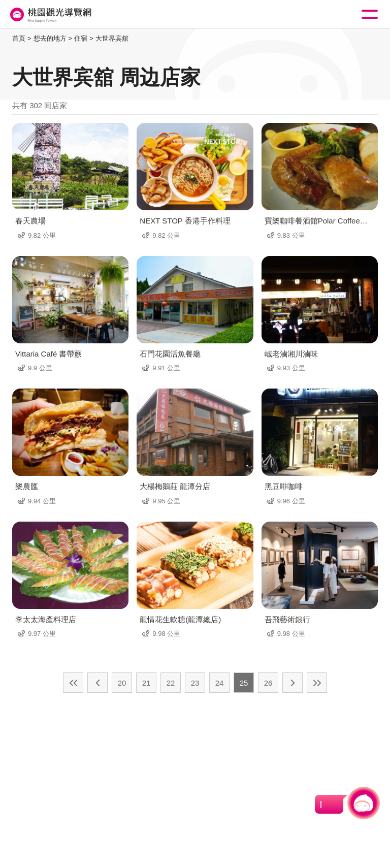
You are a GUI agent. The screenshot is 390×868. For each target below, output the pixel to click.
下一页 (292, 683)
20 (122, 683)
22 (171, 683)
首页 (19, 38)
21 (147, 683)
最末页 (317, 683)
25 (244, 683)
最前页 (73, 683)
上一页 (97, 683)
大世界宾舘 (112, 38)
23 (195, 683)
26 (268, 683)
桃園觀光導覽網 (50, 14)
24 (220, 683)
